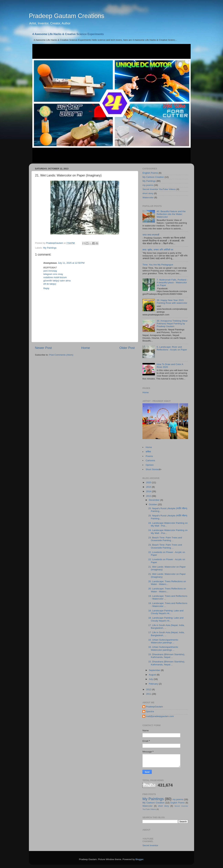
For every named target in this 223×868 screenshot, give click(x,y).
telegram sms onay (53, 274)
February (154, 684)
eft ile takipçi (50, 284)
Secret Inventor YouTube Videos (159, 189)
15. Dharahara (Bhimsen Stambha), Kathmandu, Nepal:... (167, 656)
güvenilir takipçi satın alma (57, 281)
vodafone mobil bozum (55, 277)
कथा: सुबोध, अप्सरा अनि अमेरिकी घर (158, 250)
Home (86, 348)
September (155, 670)
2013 (149, 496)
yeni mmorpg (50, 271)
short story (148, 193)
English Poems (150, 173)
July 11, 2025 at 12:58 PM (71, 263)
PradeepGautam (154, 707)
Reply (46, 288)
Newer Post (43, 348)
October (153, 504)
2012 (149, 689)
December (155, 500)
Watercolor (148, 197)
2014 (149, 491)
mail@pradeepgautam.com (160, 716)
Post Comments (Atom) (61, 355)
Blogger (139, 859)
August (153, 675)
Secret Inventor (150, 845)
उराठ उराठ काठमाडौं (151, 235)
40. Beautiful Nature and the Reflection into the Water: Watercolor (171, 214)
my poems (148, 185)
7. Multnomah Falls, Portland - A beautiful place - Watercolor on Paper (172, 282)
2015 (149, 487)
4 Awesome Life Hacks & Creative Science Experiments (68, 34)
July (151, 679)
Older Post (127, 348)
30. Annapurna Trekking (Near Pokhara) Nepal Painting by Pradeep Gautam (172, 324)
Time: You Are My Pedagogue (158, 265)
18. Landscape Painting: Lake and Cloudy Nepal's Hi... (166, 612)
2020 (149, 482)
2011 (149, 694)
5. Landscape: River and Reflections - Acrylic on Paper (172, 348)
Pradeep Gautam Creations (67, 16)
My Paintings (50, 248)
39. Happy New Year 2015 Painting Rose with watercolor (172, 302)
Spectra (150, 711)
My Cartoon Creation (153, 177)
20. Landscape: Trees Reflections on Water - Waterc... (167, 583)
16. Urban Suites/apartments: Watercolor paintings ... (163, 641)
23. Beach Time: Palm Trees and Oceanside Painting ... (165, 539)
